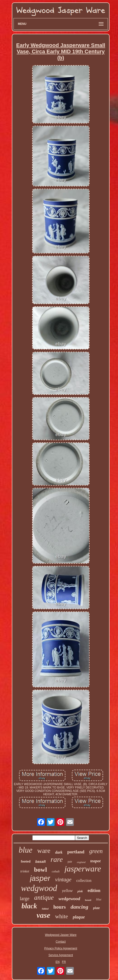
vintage (63, 880)
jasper (40, 878)
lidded (45, 909)
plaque (79, 917)
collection (84, 881)
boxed (88, 900)
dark (59, 852)
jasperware (83, 869)
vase (43, 915)
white (61, 916)
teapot (95, 861)
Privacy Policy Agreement (61, 948)
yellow (67, 891)
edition (94, 891)
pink (80, 891)
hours (59, 907)
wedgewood (69, 899)
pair (70, 862)
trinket (25, 871)
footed (26, 861)
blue (25, 850)
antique (44, 898)
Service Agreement (61, 955)
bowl (40, 870)
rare (57, 859)
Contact (61, 942)
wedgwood (39, 888)
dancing (79, 907)
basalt (40, 861)
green (96, 851)
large (25, 898)
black (29, 906)
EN (58, 962)
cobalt (56, 871)
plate (97, 908)
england (81, 862)
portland (76, 852)
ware (44, 851)
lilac (99, 899)
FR (64, 962)
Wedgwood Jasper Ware (61, 935)
